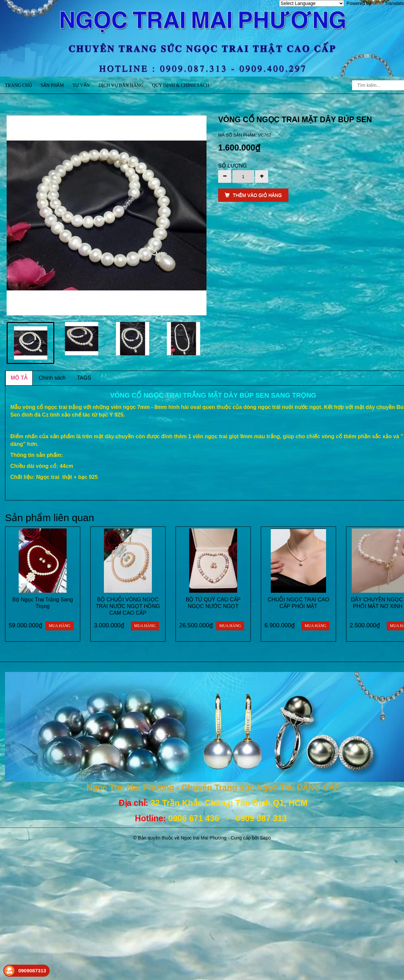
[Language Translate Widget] (312, 3)
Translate (388, 3)
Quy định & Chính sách (181, 85)
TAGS (84, 378)
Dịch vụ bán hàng (121, 85)
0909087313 (32, 971)
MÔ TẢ (19, 378)
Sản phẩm (52, 85)
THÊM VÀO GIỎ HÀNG (253, 195)
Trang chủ (18, 85)
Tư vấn (81, 85)
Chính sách (52, 378)
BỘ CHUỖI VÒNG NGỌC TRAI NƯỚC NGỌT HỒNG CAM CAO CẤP (128, 606)
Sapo (265, 838)
